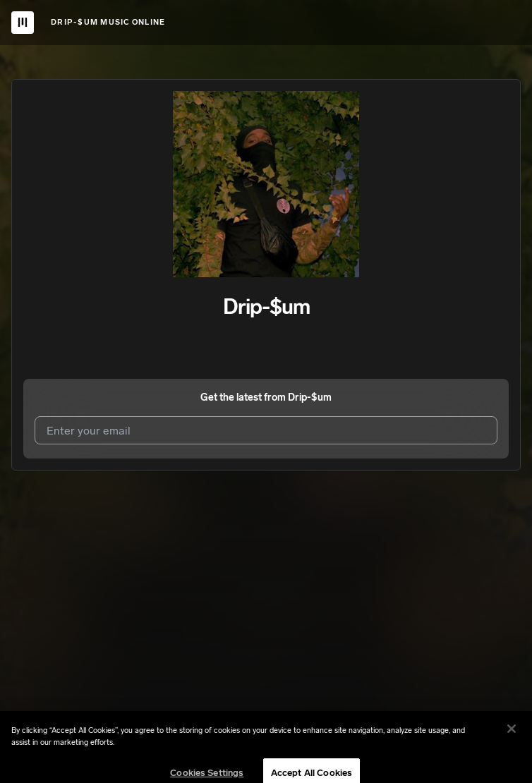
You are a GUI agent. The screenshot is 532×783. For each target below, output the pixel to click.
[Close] (512, 741)
